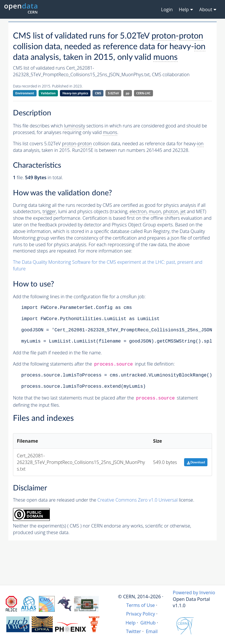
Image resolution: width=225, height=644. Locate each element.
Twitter (134, 631)
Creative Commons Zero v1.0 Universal (138, 500)
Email (152, 631)
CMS (98, 93)
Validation (48, 93)
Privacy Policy (141, 614)
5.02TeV (114, 93)
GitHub (148, 623)
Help (131, 623)
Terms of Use (140, 605)
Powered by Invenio (194, 593)
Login (167, 9)
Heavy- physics (75, 93)
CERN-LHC (143, 93)
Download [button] (196, 462)
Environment (25, 93)
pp (128, 93)
